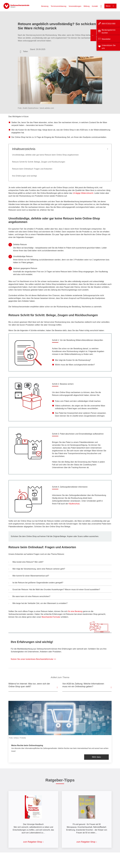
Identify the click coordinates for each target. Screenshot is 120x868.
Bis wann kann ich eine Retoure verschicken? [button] (29, 597)
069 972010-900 (109, 24)
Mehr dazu (96, 757)
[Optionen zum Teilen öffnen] (24, 52)
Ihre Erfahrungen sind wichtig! (24, 176)
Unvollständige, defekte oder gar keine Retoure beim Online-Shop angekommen (45, 155)
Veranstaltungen (75, 6)
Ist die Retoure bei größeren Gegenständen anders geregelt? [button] (36, 583)
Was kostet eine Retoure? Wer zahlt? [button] (26, 562)
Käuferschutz (74, 504)
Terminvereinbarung (59, 6)
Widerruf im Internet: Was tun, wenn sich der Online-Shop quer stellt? (29, 685)
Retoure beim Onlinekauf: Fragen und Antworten (32, 169)
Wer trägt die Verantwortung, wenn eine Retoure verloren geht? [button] (37, 569)
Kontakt (95, 6)
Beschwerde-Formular (51, 617)
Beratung (45, 6)
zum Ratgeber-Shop (33, 842)
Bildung (87, 6)
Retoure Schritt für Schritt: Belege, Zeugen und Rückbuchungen (39, 162)
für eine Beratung (75, 611)
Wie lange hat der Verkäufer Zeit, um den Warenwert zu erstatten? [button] (38, 604)
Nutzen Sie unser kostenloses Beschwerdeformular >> (33, 659)
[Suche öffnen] (101, 6)
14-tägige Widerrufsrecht (83, 193)
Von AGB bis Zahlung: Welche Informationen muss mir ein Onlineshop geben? (83, 685)
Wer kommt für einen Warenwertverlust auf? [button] (29, 576)
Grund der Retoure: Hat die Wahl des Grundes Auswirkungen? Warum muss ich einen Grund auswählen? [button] (54, 590)
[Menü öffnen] (110, 6)
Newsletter (106, 39)
